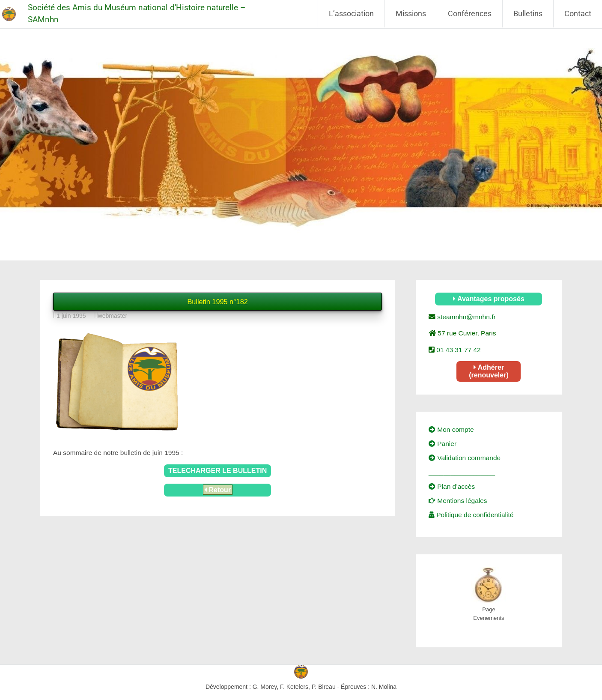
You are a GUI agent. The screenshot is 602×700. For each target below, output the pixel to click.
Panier (443, 444)
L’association (351, 13)
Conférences (470, 13)
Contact (578, 13)
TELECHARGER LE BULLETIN (218, 471)
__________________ (462, 472)
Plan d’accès (452, 486)
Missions (411, 13)
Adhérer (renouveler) (489, 371)
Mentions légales (458, 501)
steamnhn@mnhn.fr (466, 317)
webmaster (113, 316)
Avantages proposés (489, 299)
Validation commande (465, 458)
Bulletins (528, 13)
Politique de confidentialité (471, 515)
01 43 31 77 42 (458, 350)
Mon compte (451, 429)
